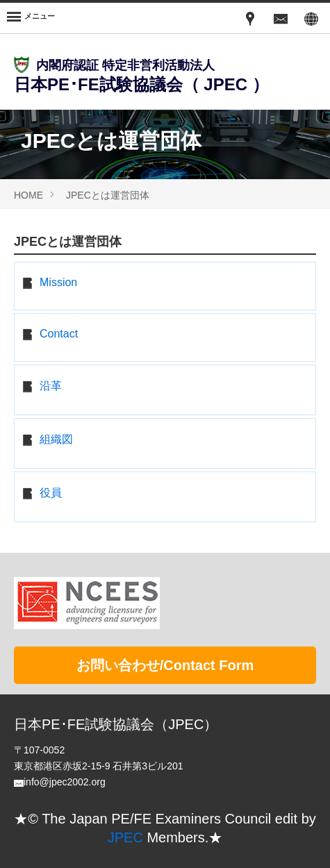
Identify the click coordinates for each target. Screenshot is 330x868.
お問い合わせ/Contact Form (165, 665)
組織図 (56, 439)
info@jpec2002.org (65, 782)
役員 (51, 493)
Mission (58, 282)
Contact (59, 334)
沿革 (51, 386)
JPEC (125, 837)
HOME (28, 195)
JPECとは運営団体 (108, 195)
